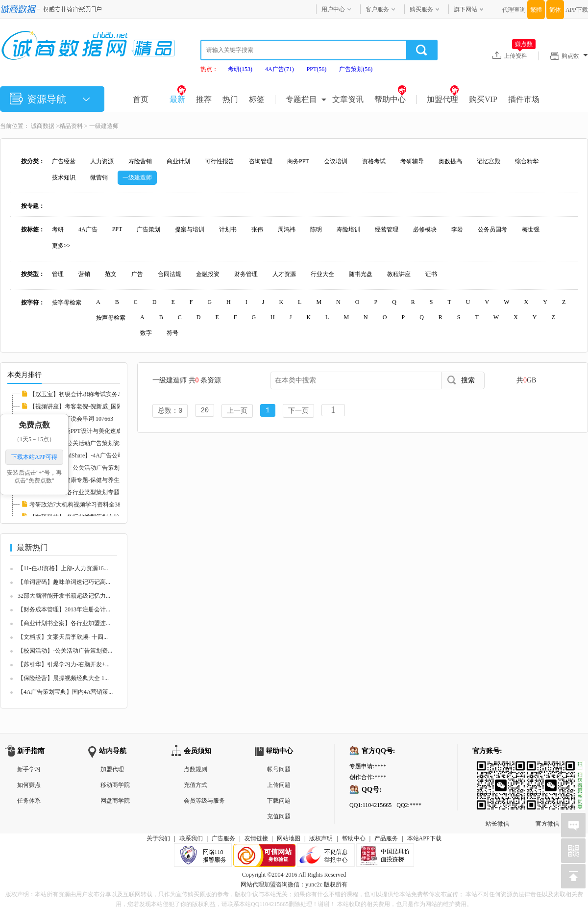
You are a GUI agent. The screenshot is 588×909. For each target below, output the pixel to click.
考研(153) (240, 69)
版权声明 (321, 838)
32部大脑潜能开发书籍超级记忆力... (64, 596)
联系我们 (191, 838)
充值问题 (279, 816)
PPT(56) (317, 69)
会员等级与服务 (204, 801)
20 (205, 411)
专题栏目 (301, 99)
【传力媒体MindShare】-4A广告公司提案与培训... (93, 455)
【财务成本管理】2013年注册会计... (64, 609)
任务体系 (29, 801)
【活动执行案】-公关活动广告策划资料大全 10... (92, 468)
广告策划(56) (356, 69)
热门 (230, 99)
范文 (111, 274)
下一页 (298, 411)
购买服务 (421, 9)
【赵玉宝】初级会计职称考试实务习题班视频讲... (93, 394)
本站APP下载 (424, 838)
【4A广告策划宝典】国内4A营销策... (65, 692)
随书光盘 (361, 274)
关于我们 (158, 838)
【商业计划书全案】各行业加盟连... (64, 623)
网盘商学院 (115, 801)
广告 (137, 274)
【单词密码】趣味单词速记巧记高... (64, 582)
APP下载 (577, 10)
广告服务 (223, 838)
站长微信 (497, 769)
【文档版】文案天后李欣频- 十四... (63, 637)
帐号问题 (279, 769)
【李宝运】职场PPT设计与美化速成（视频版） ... (93, 431)
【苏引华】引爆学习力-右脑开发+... (64, 664)
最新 (178, 99)
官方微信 (547, 769)
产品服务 (386, 838)
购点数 (575, 56)
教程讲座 (399, 274)
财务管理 (246, 274)
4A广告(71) (280, 69)
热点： (209, 69)
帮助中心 (390, 99)
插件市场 (524, 99)
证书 (431, 274)
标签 (257, 99)
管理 (58, 274)
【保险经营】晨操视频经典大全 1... (63, 678)
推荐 (204, 99)
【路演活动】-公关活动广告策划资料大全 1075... (92, 443)
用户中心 (333, 9)
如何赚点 (29, 785)
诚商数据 (43, 126)
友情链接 (256, 838)
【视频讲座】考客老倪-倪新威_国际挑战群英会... (93, 406)
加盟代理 (443, 99)
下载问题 (279, 801)
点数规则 (196, 769)
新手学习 (29, 769)
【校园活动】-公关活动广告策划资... (65, 651)
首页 (141, 99)
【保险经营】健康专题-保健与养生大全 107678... (92, 480)
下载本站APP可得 (34, 457)
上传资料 (520, 55)
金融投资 (208, 274)
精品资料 (71, 126)
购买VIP (483, 99)
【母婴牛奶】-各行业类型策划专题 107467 (84, 492)
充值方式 (196, 785)
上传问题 (279, 785)
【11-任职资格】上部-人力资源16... (63, 568)
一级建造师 (104, 126)
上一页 (237, 411)
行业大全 (322, 274)
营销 (84, 274)
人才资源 (284, 274)
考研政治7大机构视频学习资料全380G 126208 (88, 505)
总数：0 (170, 411)
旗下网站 (465, 9)
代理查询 (514, 10)
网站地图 (289, 838)
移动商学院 (115, 785)
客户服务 (377, 9)
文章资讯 (348, 99)
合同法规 (170, 274)
